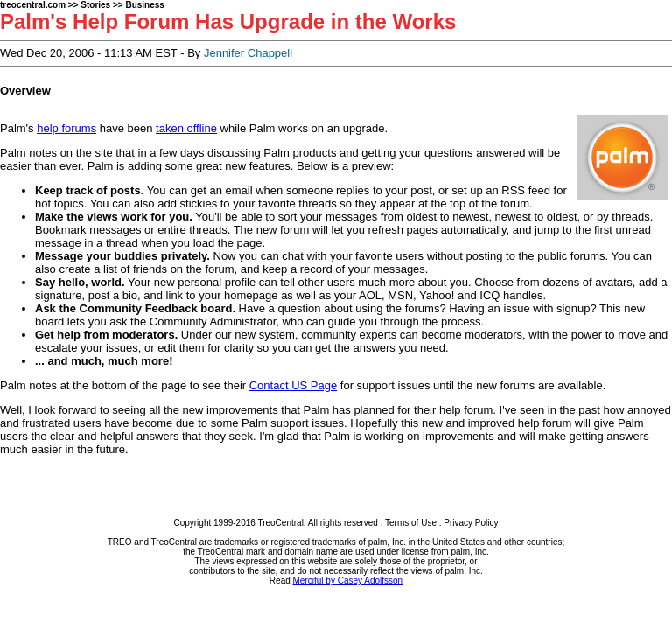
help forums (66, 128)
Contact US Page (293, 385)
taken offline (186, 128)
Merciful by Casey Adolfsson (348, 581)
